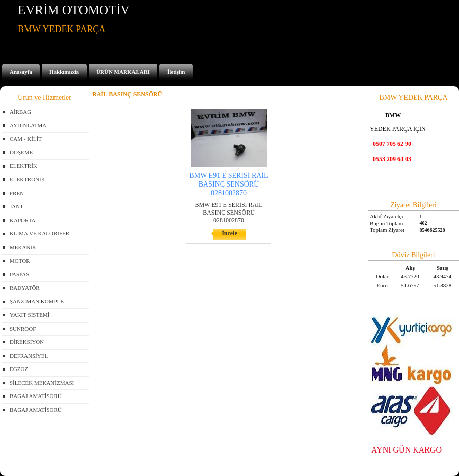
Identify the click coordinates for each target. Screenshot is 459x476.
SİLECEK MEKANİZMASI (42, 383)
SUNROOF (23, 329)
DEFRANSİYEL (29, 356)
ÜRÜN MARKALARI (123, 72)
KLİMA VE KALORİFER (39, 233)
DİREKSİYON (27, 342)
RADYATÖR (25, 288)
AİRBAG (20, 112)
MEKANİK (23, 247)
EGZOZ (19, 369)
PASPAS (19, 274)
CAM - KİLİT (26, 139)
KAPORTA (22, 220)
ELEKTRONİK (28, 179)
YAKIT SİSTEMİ (30, 315)
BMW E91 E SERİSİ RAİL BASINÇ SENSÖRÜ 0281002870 (228, 184)
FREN (17, 193)
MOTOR (20, 261)
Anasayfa (21, 72)
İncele (229, 233)
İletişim (176, 72)
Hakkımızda (64, 72)
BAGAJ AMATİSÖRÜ (36, 396)
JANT (17, 206)
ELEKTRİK (23, 166)
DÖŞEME (21, 152)
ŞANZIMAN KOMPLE (37, 301)
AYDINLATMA (28, 125)
